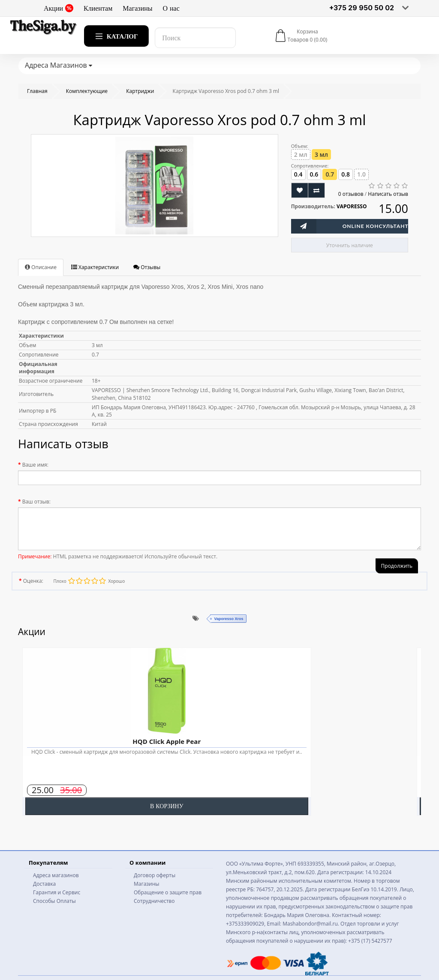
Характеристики (95, 267)
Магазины (137, 8)
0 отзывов (351, 194)
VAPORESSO (352, 206)
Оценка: (33, 581)
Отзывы (147, 267)
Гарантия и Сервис (57, 892)
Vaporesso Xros (229, 619)
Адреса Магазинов (59, 65)
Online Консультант (375, 226)
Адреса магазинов (56, 875)
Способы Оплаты (54, 901)
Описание (41, 267)
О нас (171, 8)
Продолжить (397, 566)
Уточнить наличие (350, 245)
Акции (59, 8)
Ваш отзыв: (36, 502)
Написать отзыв (388, 194)
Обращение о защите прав (168, 892)
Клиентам (98, 8)
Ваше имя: (35, 465)
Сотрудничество (154, 901)
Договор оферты (155, 875)
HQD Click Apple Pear (167, 741)
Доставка (44, 884)
